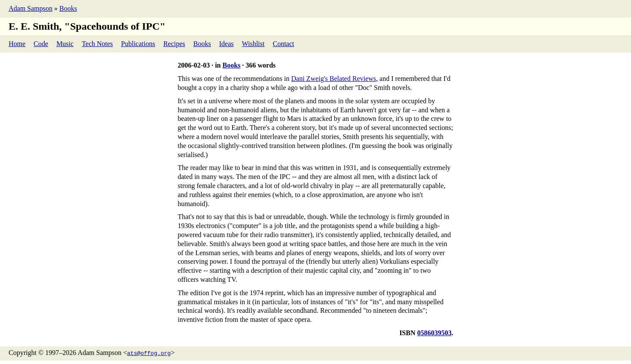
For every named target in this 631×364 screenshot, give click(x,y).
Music (65, 44)
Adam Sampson (31, 8)
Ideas (227, 44)
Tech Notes (97, 44)
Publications (138, 44)
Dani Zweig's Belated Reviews (334, 79)
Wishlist (253, 44)
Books (68, 8)
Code (41, 44)
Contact (283, 44)
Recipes (174, 44)
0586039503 (435, 333)
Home (17, 44)
